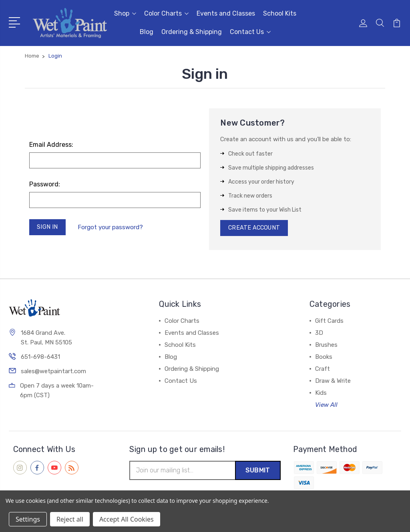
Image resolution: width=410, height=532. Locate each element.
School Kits (280, 13)
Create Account (255, 229)
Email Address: (51, 145)
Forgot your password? (112, 228)
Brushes (326, 346)
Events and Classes (226, 13)
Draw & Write (333, 382)
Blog (147, 32)
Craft (323, 370)
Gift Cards (329, 322)
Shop (125, 13)
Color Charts (166, 13)
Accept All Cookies (127, 519)
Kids (321, 394)
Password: (45, 184)
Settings (28, 519)
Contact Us (250, 32)
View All (326, 406)
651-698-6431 (40, 358)
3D (319, 334)
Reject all (70, 519)
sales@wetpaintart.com (53, 373)
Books (324, 358)
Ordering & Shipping (192, 32)
